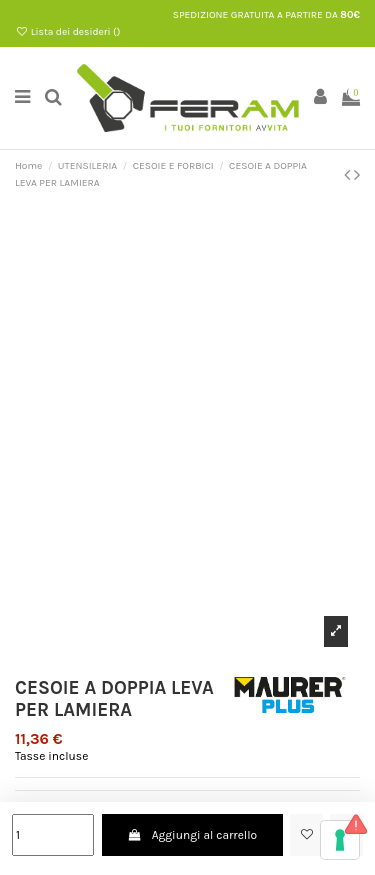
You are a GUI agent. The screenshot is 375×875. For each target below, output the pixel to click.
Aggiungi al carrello (192, 835)
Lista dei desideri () (67, 32)
